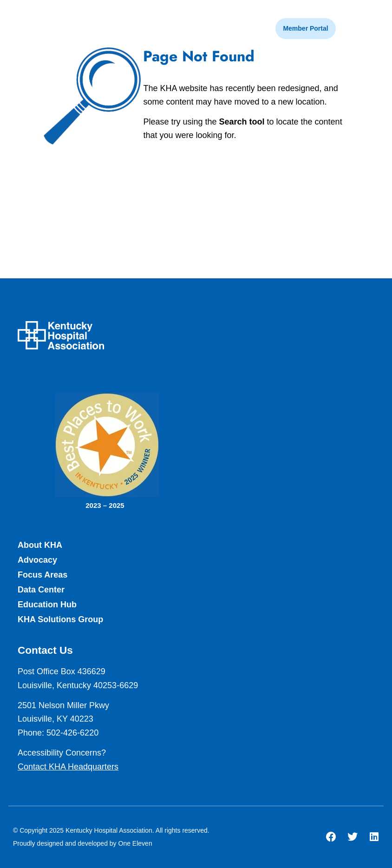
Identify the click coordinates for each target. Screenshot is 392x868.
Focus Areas (42, 575)
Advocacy (37, 560)
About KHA (40, 545)
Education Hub (47, 605)
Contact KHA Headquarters (68, 767)
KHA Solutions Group (60, 619)
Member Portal (305, 28)
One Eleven (135, 843)
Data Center (41, 590)
